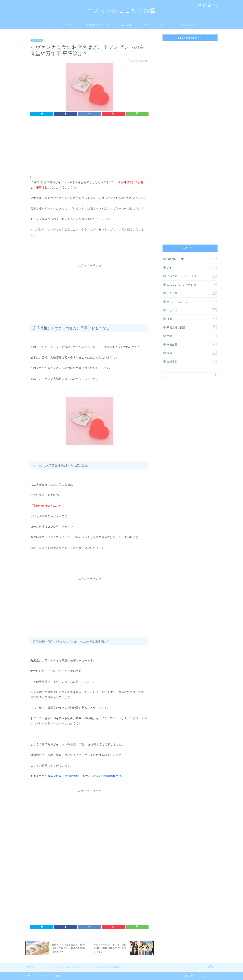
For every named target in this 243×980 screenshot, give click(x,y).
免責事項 (58, 976)
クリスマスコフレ (192, 301)
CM (192, 267)
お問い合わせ (127, 25)
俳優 (192, 319)
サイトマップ (187, 25)
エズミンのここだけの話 (122, 10)
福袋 (192, 353)
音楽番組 (192, 361)
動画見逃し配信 (192, 327)
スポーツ (192, 310)
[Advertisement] (89, 147)
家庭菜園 (192, 344)
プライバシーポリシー (157, 25)
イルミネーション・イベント (192, 276)
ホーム (52, 25)
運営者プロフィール (98, 25)
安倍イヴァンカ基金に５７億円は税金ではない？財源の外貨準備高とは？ (77, 776)
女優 (192, 336)
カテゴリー (71, 25)
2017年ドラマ (192, 259)
